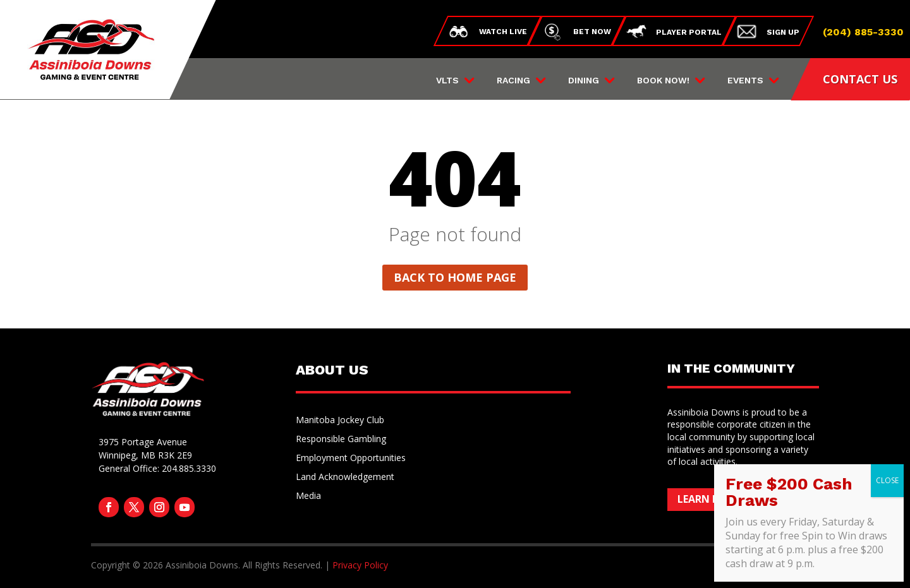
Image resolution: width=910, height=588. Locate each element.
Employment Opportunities (351, 459)
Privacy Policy (360, 565)
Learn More (709, 499)
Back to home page (455, 277)
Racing (513, 81)
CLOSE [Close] (887, 480)
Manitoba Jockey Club (340, 421)
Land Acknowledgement (345, 477)
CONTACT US (860, 79)
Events (745, 81)
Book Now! (663, 81)
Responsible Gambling (341, 440)
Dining (584, 81)
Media (308, 496)
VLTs (447, 81)
